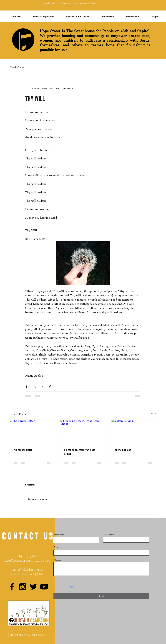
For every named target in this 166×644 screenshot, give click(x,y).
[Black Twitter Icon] (33, 587)
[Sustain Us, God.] (134, 432)
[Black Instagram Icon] (23, 587)
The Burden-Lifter (23, 450)
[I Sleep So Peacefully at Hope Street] (83, 432)
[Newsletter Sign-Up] (52, 3)
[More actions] (139, 89)
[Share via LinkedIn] (42, 386)
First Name (59, 535)
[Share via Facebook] (27, 386)
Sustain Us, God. (123, 450)
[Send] (101, 596)
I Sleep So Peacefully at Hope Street (80, 452)
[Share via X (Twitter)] (34, 386)
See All (153, 414)
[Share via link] (50, 386)
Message (58, 560)
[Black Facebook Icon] (12, 587)
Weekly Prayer (17, 67)
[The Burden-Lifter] (32, 432)
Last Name (109, 535)
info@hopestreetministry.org (27, 561)
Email (56, 547)
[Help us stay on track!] (28, 635)
